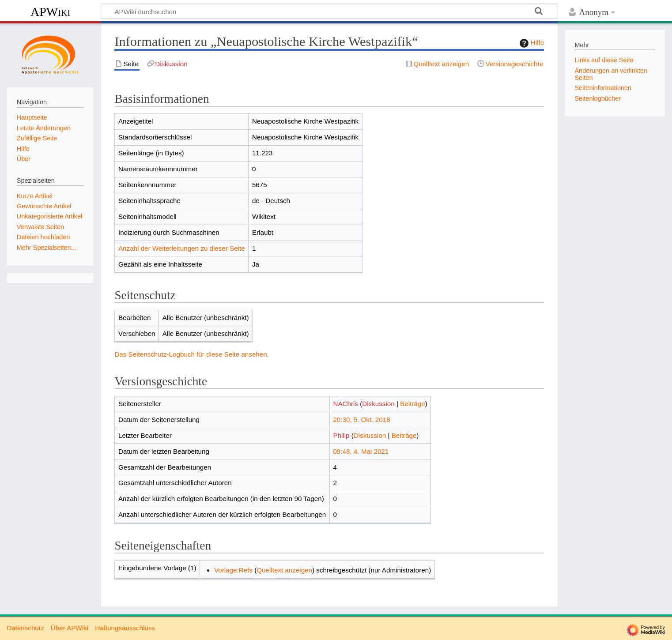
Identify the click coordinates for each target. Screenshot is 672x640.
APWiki (50, 12)
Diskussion (378, 404)
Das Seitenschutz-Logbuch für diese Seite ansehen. (192, 354)
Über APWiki (70, 628)
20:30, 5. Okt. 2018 (361, 420)
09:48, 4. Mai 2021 (361, 451)
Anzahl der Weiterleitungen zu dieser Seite (182, 248)
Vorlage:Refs (233, 570)
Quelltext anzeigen (284, 570)
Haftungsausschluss (125, 628)
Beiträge (413, 404)
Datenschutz (25, 628)
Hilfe (531, 43)
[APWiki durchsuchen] (329, 11)
